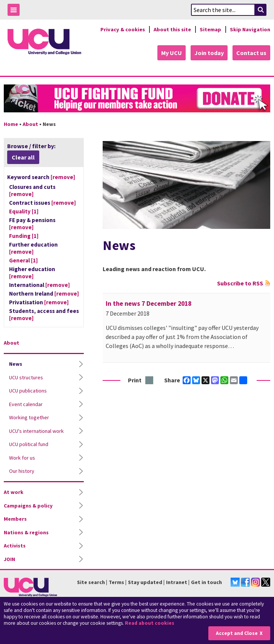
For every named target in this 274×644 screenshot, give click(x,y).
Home (11, 124)
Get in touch (206, 582)
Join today (209, 53)
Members (15, 519)
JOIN (9, 559)
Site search (91, 582)
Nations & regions (26, 532)
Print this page (150, 381)
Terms (116, 582)
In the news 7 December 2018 (149, 304)
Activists (15, 546)
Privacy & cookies (123, 29)
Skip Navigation (250, 29)
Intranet (177, 582)
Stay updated (145, 582)
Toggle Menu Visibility (15, 11)
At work (14, 492)
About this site (172, 29)
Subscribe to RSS (240, 283)
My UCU (172, 53)
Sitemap (210, 29)
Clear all (23, 157)
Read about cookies (150, 623)
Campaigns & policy (28, 506)
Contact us (251, 53)
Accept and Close (237, 633)
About (30, 124)
